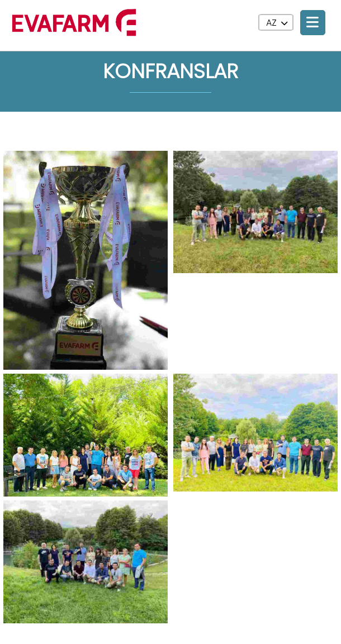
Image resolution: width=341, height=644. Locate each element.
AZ (277, 23)
